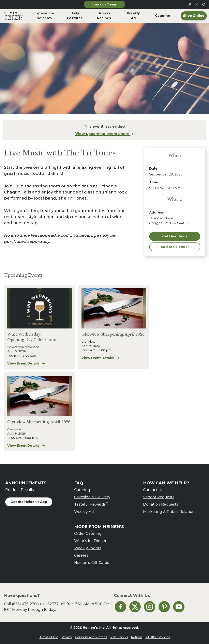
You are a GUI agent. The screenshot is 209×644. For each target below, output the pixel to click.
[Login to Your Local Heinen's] (197, 4)
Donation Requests (161, 504)
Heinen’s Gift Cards (92, 563)
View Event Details (40, 363)
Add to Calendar (175, 247)
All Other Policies (158, 637)
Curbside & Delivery (92, 497)
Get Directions (175, 236)
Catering (82, 490)
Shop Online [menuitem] (194, 16)
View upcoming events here (105, 134)
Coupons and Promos (91, 637)
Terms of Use (49, 637)
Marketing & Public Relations (170, 512)
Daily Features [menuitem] (75, 16)
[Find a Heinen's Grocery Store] (189, 4)
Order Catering (88, 533)
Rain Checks (119, 637)
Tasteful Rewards (91, 504)
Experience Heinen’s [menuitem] (44, 16)
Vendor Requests (159, 497)
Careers (81, 555)
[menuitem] (14, 16)
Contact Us (153, 490)
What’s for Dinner (90, 541)
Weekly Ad (84, 512)
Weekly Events (88, 548)
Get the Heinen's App (29, 502)
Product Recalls (20, 490)
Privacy (67, 637)
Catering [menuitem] (163, 16)
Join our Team (104, 4)
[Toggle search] (204, 4)
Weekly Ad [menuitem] (133, 16)
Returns (137, 637)
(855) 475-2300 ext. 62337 (35, 604)
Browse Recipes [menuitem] (104, 16)
